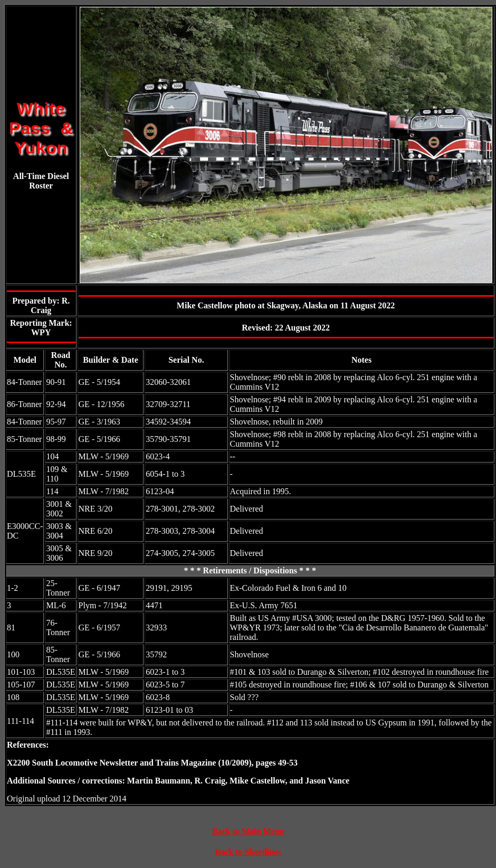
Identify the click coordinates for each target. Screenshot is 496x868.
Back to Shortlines (248, 852)
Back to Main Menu (248, 831)
